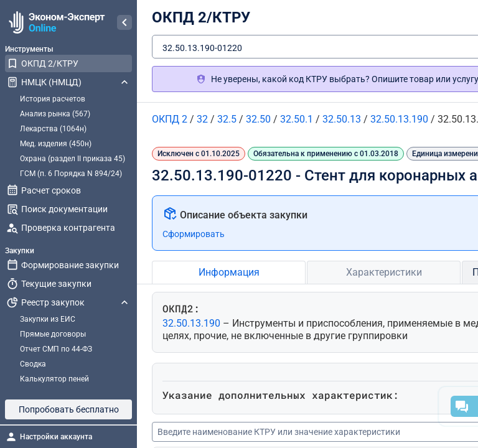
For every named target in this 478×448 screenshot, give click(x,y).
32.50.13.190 (193, 323)
